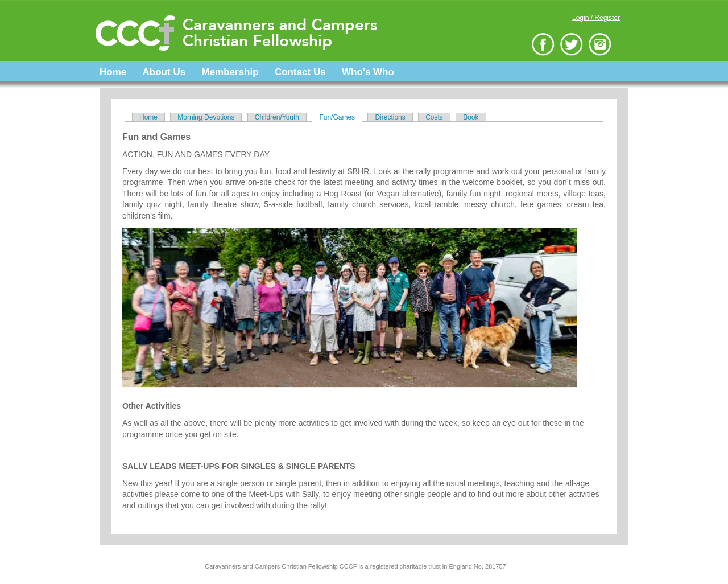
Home (113, 72)
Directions (390, 117)
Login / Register (596, 18)
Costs (434, 117)
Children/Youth (277, 117)
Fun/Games (341, 117)
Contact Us (300, 72)
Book (471, 117)
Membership (230, 72)
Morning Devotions (206, 117)
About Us (164, 72)
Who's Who (368, 72)
